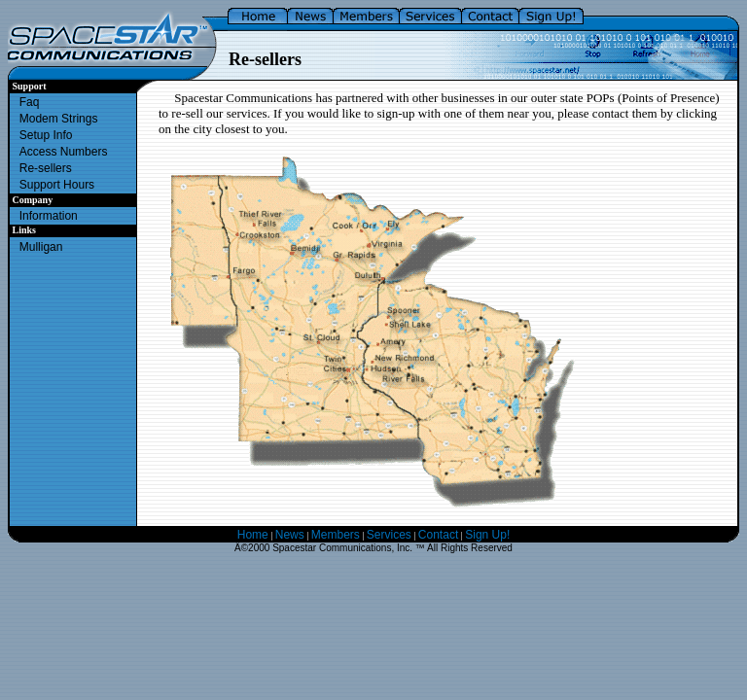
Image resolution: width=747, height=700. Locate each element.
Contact (438, 535)
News (290, 535)
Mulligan (41, 247)
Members (336, 535)
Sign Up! (487, 535)
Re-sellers (46, 168)
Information (49, 216)
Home (253, 535)
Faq (30, 102)
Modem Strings (59, 119)
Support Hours (57, 185)
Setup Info (46, 135)
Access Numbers (64, 152)
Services (389, 535)
